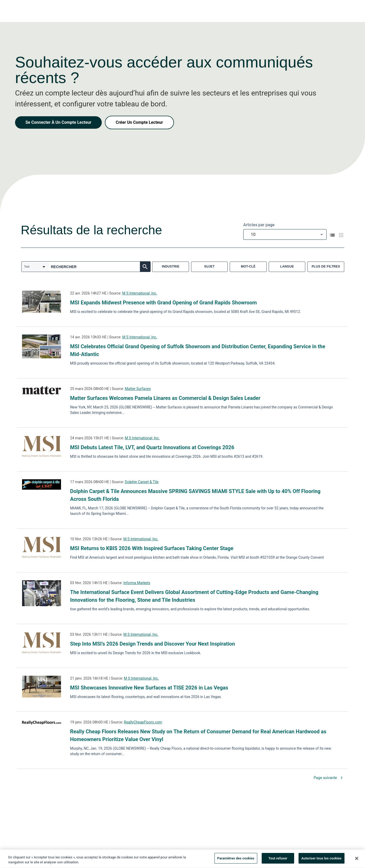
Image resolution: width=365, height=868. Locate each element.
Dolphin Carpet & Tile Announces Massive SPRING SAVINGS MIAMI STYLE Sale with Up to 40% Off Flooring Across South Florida (195, 495)
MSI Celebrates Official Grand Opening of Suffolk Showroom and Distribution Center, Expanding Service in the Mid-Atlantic (198, 350)
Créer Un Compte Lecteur (139, 122)
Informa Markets (137, 583)
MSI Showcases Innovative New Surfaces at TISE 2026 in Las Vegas (149, 688)
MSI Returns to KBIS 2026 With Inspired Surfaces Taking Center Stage (152, 548)
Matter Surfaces (138, 389)
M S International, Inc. (140, 293)
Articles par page (259, 225)
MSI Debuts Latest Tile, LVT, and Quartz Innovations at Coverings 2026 (152, 447)
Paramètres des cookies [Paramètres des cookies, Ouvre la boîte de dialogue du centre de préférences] (236, 860)
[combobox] (285, 234)
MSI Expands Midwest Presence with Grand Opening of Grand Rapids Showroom (163, 303)
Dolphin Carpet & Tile (142, 482)
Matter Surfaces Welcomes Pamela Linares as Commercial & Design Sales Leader (165, 398)
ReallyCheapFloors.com (143, 722)
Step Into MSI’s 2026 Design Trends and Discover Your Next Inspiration (153, 644)
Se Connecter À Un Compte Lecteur (58, 122)
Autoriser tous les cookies (322, 860)
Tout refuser (278, 860)
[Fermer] (357, 860)
